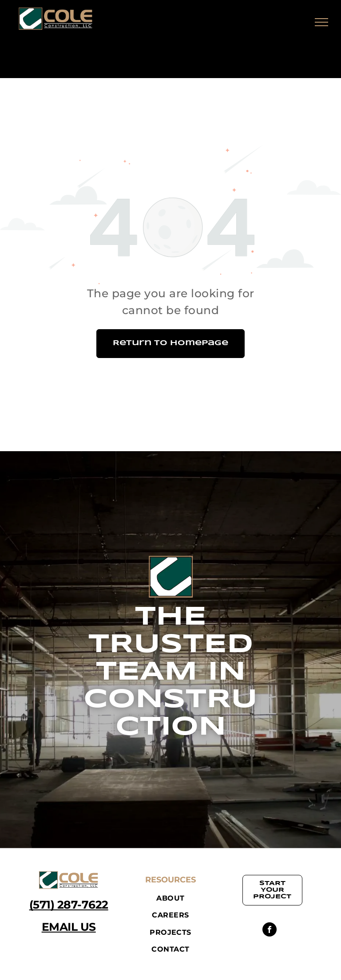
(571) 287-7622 (69, 905)
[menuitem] (170, 898)
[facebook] (270, 931)
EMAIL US (69, 927)
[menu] (321, 22)
